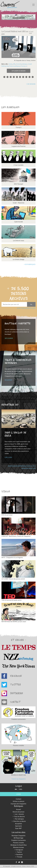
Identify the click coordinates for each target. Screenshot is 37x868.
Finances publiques (15, 66)
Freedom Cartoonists (19, 840)
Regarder (8, 380)
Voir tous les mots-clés (26, 308)
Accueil (19, 809)
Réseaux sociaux (18, 847)
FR (16, 789)
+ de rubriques (30, 264)
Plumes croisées (18, 843)
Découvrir (9, 338)
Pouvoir (23, 66)
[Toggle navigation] (33, 5)
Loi (26, 66)
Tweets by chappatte (19, 779)
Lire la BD (8, 457)
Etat (7, 66)
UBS (14, 64)
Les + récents (19, 814)
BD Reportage (18, 838)
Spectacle (18, 826)
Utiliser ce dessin (19, 71)
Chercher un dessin (19, 821)
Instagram (19, 850)
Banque (25, 64)
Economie (19, 64)
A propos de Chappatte (18, 804)
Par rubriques (19, 819)
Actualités (19, 824)
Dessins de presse (18, 812)
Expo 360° (18, 828)
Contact (19, 799)
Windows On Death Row (19, 845)
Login (18, 794)
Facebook (19, 854)
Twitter (19, 852)
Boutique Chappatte (18, 835)
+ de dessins (31, 84)
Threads (19, 857)
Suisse (11, 64)
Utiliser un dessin (18, 801)
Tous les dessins (19, 816)
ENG (21, 789)
